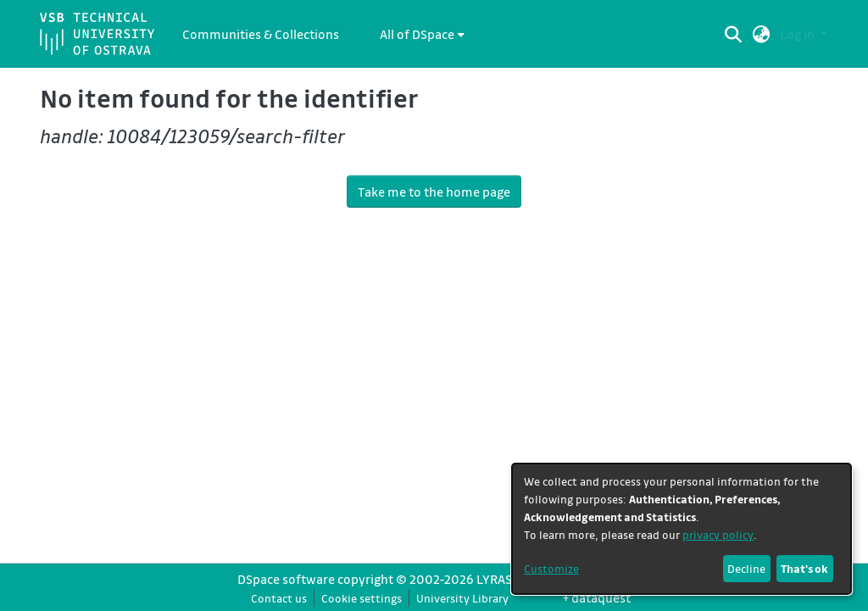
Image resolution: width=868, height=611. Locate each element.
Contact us (279, 598)
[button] (762, 34)
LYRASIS (499, 579)
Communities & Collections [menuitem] (261, 34)
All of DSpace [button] (417, 34)
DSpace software (286, 579)
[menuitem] (422, 34)
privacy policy (718, 534)
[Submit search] (734, 34)
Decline (746, 568)
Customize (551, 568)
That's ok (804, 568)
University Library (462, 598)
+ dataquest (597, 597)
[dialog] (682, 529)
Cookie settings (362, 598)
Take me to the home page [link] (434, 192)
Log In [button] (798, 34)
